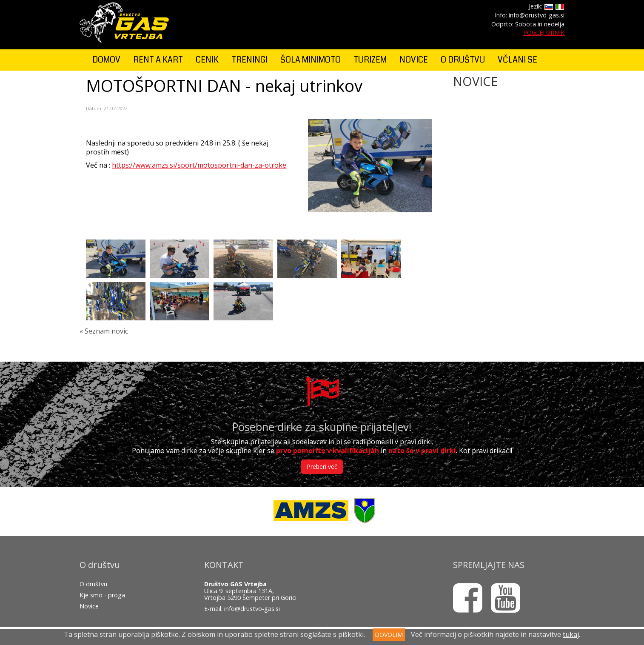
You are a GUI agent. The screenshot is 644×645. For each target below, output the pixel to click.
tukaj (571, 634)
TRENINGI (249, 60)
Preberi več (322, 467)
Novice (89, 606)
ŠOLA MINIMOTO (311, 60)
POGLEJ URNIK (544, 33)
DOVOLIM (389, 635)
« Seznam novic (104, 331)
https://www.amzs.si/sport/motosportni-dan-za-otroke (199, 165)
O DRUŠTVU (463, 60)
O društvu (93, 584)
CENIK (207, 60)
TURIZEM (370, 60)
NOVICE (414, 60)
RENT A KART (158, 60)
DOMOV (106, 60)
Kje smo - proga (102, 595)
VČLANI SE (517, 60)
